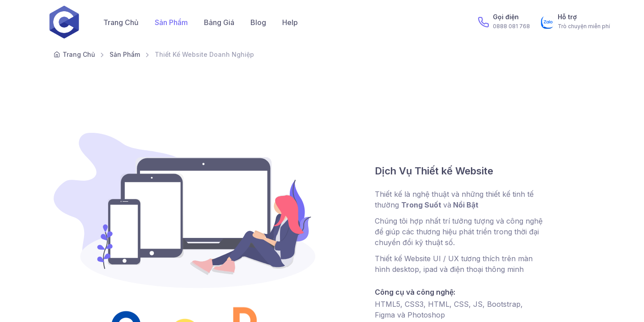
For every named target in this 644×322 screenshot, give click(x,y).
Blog (258, 22)
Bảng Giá (219, 22)
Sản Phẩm (171, 22)
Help (290, 22)
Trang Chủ (121, 22)
